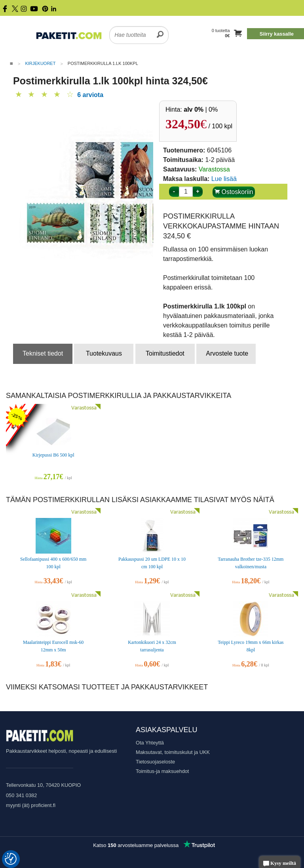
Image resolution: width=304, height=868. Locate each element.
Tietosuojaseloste (155, 762)
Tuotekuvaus (104, 353)
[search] (160, 30)
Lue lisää (224, 179)
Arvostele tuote (227, 353)
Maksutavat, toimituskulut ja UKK (173, 752)
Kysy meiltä (280, 864)
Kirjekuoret (40, 63)
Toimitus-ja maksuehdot (162, 771)
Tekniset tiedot (43, 353)
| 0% (201, 109)
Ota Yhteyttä (150, 743)
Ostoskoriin (234, 192)
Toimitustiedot (165, 353)
